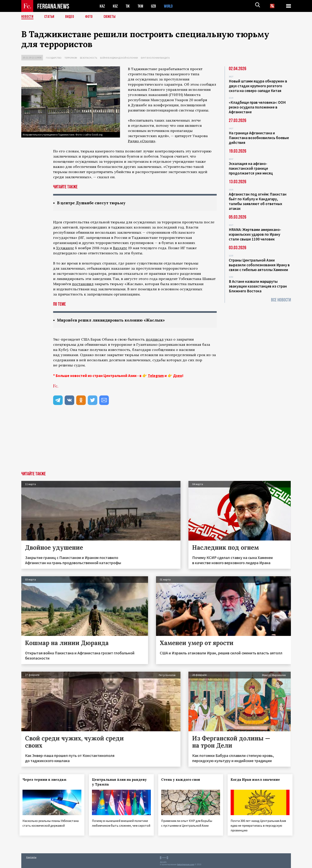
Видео (71, 17)
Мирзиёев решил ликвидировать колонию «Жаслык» (114, 320)
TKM (141, 6)
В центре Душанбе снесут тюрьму (93, 203)
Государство (54, 58)
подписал (155, 340)
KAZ (102, 6)
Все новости (281, 300)
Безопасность (89, 58)
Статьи (50, 17)
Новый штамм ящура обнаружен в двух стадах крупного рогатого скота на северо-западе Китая (258, 86)
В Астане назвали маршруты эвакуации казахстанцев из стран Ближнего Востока (258, 286)
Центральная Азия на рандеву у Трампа (121, 782)
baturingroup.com (186, 864)
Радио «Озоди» (142, 141)
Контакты (31, 856)
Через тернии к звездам (46, 780)
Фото (91, 17)
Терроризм (71, 58)
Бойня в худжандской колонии (119, 58)
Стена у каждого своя (182, 780)
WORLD (170, 6)
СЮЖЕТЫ (112, 17)
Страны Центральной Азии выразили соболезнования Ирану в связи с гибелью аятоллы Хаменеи (259, 265)
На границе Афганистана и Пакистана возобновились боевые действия (259, 138)
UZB (155, 6)
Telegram (156, 376)
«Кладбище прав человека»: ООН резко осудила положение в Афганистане (257, 107)
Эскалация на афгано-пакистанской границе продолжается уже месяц (251, 168)
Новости (28, 17)
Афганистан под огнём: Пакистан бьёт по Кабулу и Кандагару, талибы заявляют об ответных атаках (258, 201)
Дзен (178, 376)
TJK (128, 6)
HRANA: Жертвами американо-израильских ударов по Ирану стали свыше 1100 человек (255, 234)
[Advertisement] (156, 442)
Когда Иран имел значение (257, 780)
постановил (83, 284)
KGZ (115, 6)
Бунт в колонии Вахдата (155, 58)
